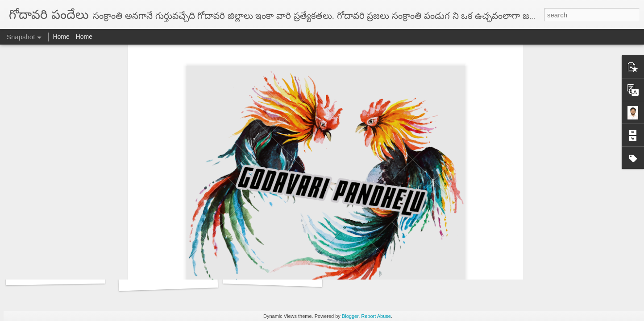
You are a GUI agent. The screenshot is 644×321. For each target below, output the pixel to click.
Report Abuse (376, 316)
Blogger (350, 316)
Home (61, 37)
